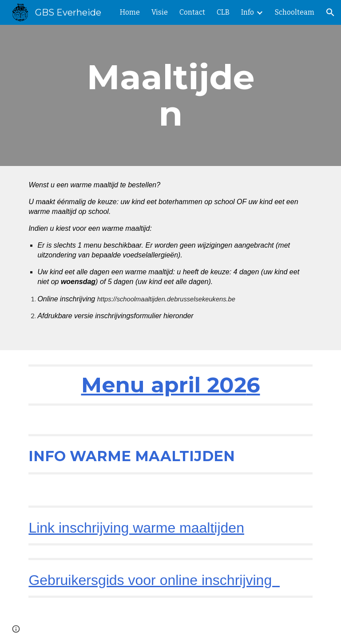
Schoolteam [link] (295, 12)
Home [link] (130, 12)
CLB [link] (223, 12)
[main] (170, 95)
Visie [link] (160, 12)
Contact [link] (192, 12)
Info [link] (248, 12)
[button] (330, 12)
